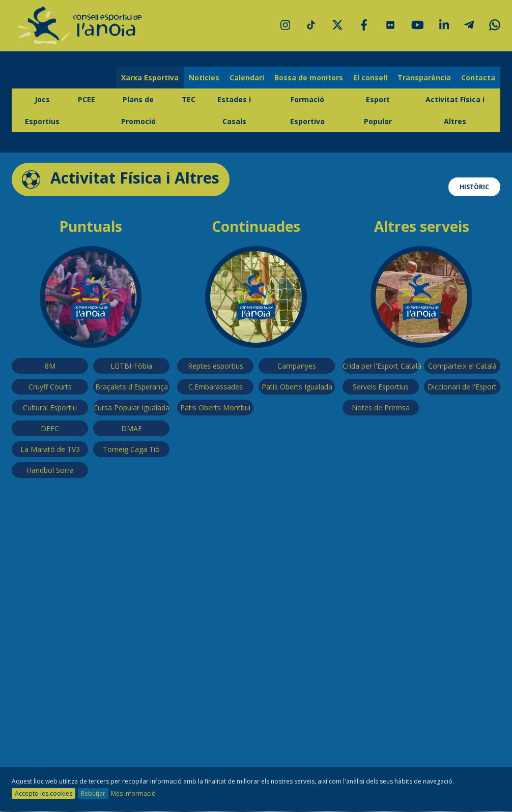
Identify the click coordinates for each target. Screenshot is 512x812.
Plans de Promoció (138, 110)
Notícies (204, 78)
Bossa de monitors (309, 78)
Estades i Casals (234, 110)
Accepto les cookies (44, 793)
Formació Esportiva (307, 110)
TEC (189, 99)
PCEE (87, 99)
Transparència (424, 78)
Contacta (478, 78)
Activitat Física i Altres (455, 110)
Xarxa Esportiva (150, 78)
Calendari (247, 78)
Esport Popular (378, 110)
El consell (370, 78)
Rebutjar (93, 793)
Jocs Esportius (42, 110)
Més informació (133, 793)
